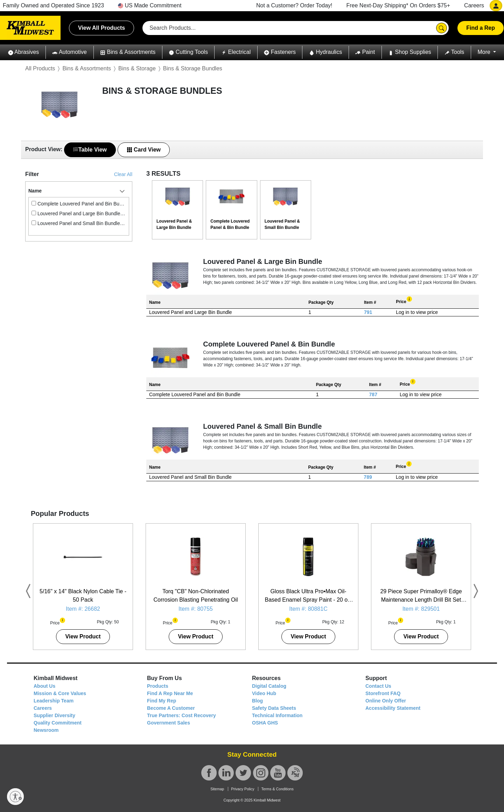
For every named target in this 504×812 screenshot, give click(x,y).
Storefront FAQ (383, 693)
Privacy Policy (243, 789)
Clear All (123, 174)
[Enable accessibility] (15, 797)
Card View (144, 150)
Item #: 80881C (308, 609)
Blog (257, 701)
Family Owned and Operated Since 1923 (53, 5)
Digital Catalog (269, 686)
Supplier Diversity (54, 715)
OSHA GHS (265, 723)
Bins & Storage (137, 68)
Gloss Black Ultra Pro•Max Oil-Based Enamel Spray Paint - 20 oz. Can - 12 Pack (308, 600)
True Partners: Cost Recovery (181, 715)
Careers (474, 5)
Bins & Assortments (87, 68)
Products (158, 686)
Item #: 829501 (421, 609)
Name (35, 191)
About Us (44, 686)
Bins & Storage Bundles (193, 68)
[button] (23, 52)
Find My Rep (162, 701)
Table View (90, 150)
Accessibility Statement (393, 708)
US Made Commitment (150, 5)
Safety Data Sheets (274, 708)
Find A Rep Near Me (170, 693)
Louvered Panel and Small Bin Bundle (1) (79, 223)
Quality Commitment (58, 723)
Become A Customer (171, 708)
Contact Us (378, 686)
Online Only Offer (386, 701)
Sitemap (217, 789)
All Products (40, 68)
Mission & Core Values (60, 693)
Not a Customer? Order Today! (294, 5)
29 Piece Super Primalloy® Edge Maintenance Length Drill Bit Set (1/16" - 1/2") (421, 600)
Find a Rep (481, 28)
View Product (83, 636)
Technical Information (277, 715)
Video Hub (264, 693)
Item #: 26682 (83, 609)
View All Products (101, 28)
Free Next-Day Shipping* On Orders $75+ (398, 5)
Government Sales (169, 723)
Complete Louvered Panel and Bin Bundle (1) (79, 204)
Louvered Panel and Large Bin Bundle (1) (79, 213)
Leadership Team (54, 701)
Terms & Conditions (277, 789)
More (485, 52)
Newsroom (46, 730)
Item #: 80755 (196, 609)
